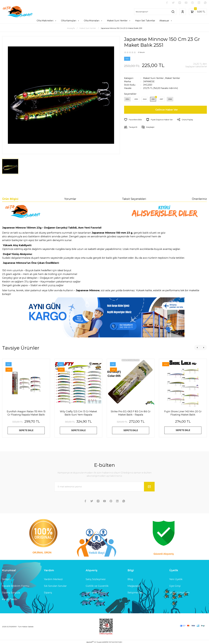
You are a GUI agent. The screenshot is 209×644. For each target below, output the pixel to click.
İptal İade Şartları (96, 593)
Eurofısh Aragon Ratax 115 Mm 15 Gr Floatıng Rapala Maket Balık (26, 413)
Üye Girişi (175, 586)
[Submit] (149, 487)
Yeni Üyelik (176, 579)
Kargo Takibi (10, 599)
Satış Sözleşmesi (96, 579)
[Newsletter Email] (104, 487)
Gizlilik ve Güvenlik (97, 586)
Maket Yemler (173, 78)
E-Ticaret (98, 642)
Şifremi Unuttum (179, 593)
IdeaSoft (90, 642)
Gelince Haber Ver (167, 110)
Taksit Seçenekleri (134, 199)
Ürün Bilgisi (10, 199)
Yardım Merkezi (53, 579)
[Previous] (197, 348)
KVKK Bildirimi (95, 599)
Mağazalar (134, 586)
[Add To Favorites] (133, 120)
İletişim (7, 579)
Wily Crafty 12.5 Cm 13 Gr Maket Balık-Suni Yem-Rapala (78, 413)
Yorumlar (70, 199)
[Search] (155, 12)
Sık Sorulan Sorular (55, 586)
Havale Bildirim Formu (16, 586)
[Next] (204, 348)
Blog (130, 579)
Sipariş (48, 593)
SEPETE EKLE (26, 430)
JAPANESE (149, 81)
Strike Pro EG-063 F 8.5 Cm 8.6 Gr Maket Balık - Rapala (131, 413)
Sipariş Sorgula (11, 593)
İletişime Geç (135, 593)
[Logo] (17, 12)
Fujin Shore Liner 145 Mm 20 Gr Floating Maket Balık (183, 413)
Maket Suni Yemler (153, 78)
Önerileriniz (199, 199)
